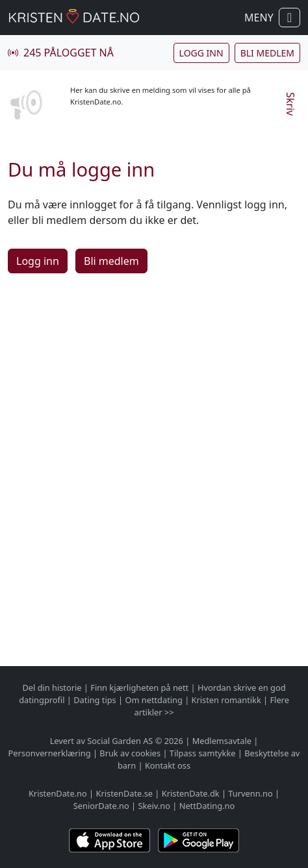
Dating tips (95, 700)
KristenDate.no (58, 793)
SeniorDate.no (101, 806)
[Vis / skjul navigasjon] (289, 18)
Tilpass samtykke (203, 753)
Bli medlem (267, 53)
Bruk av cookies (130, 753)
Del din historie (52, 688)
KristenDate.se (125, 793)
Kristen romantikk (226, 700)
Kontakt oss (168, 765)
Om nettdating (153, 700)
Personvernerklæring (50, 753)
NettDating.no (207, 806)
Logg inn (201, 53)
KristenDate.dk (191, 793)
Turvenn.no (250, 793)
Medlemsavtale (222, 741)
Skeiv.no (154, 806)
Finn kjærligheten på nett (139, 688)
